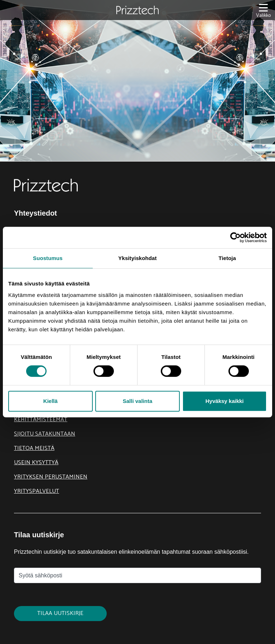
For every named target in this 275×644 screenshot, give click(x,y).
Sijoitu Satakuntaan (45, 434)
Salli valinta (138, 401)
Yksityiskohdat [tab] (137, 258)
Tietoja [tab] (227, 258)
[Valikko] (263, 10)
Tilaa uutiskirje (60, 613)
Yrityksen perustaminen (51, 477)
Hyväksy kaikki (225, 401)
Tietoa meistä (34, 448)
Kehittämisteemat (41, 420)
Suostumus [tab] (48, 258)
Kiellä (50, 401)
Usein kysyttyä (36, 463)
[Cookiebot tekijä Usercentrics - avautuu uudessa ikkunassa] (235, 237)
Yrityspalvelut (37, 491)
